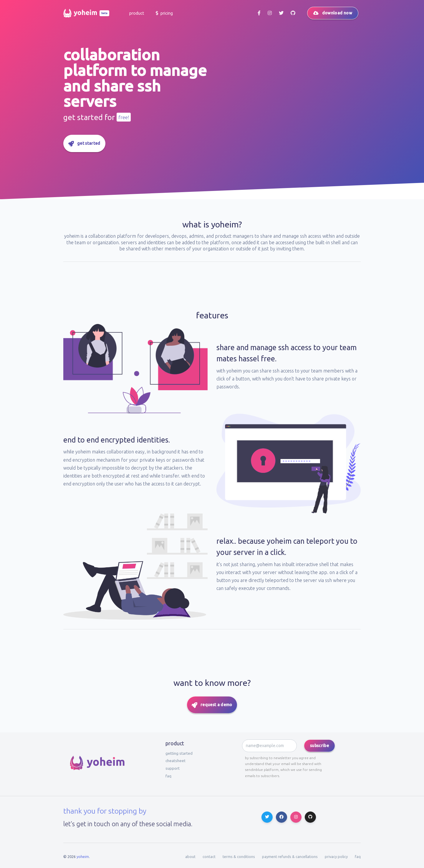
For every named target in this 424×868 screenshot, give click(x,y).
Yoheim (83, 857)
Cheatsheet (175, 761)
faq (168, 776)
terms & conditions (239, 857)
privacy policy (336, 857)
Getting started (179, 753)
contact (209, 857)
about (190, 857)
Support (173, 768)
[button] (136, 13)
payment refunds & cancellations (290, 857)
